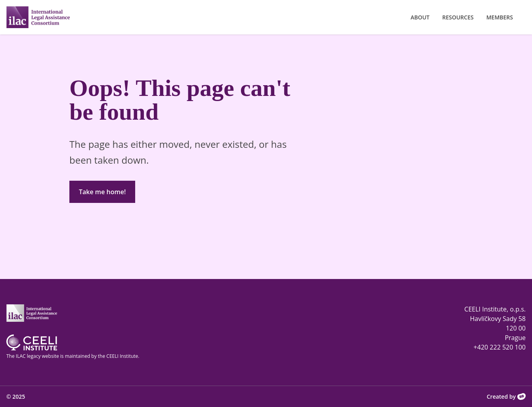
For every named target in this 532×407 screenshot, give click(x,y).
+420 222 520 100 (500, 347)
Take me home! (102, 192)
